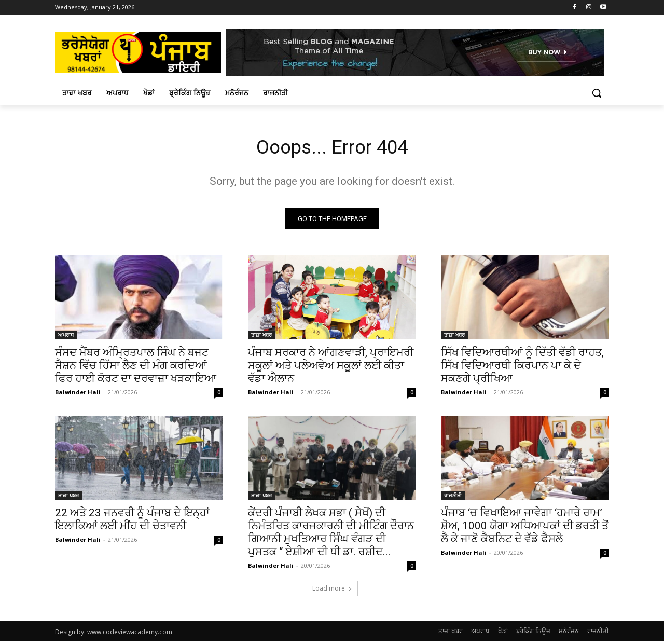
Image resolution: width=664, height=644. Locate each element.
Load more (332, 591)
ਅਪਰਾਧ (66, 337)
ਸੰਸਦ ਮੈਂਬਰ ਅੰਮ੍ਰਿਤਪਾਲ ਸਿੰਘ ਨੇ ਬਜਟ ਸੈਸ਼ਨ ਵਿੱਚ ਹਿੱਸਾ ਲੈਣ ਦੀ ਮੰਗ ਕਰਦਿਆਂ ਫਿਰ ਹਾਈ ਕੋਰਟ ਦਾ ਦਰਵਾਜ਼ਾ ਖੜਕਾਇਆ (136, 368)
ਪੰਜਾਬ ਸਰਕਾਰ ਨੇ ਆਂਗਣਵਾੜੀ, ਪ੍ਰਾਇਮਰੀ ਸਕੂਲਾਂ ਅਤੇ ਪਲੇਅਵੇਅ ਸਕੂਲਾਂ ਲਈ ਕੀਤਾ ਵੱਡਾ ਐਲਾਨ (331, 368)
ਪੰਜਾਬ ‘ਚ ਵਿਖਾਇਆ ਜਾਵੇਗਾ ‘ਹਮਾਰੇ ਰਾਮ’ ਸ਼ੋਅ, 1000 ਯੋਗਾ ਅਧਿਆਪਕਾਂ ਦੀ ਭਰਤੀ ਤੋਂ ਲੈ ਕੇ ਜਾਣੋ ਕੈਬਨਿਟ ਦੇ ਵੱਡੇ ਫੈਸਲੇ (525, 528)
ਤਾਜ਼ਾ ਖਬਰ (261, 337)
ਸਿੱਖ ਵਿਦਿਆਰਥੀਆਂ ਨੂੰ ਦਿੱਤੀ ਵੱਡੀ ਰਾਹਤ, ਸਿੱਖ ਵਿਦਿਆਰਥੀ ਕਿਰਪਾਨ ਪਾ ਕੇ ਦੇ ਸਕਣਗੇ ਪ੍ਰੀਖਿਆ (522, 368)
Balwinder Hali (78, 395)
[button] (597, 93)
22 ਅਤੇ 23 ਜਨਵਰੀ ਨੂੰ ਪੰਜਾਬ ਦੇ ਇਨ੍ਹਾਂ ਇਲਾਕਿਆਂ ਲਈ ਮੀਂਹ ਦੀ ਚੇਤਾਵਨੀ (132, 522)
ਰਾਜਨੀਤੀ (453, 498)
